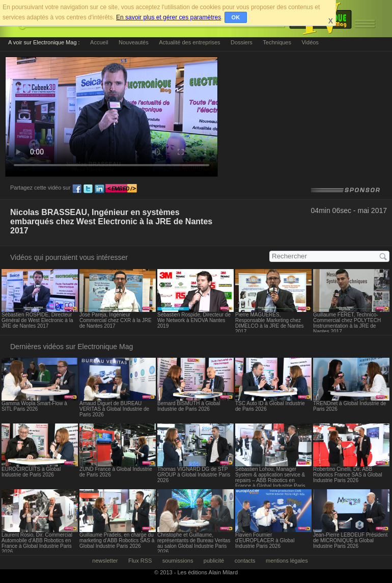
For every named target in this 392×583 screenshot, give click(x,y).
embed (121, 189)
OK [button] (236, 17)
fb (77, 189)
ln (99, 189)
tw (88, 189)
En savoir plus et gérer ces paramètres (169, 17)
